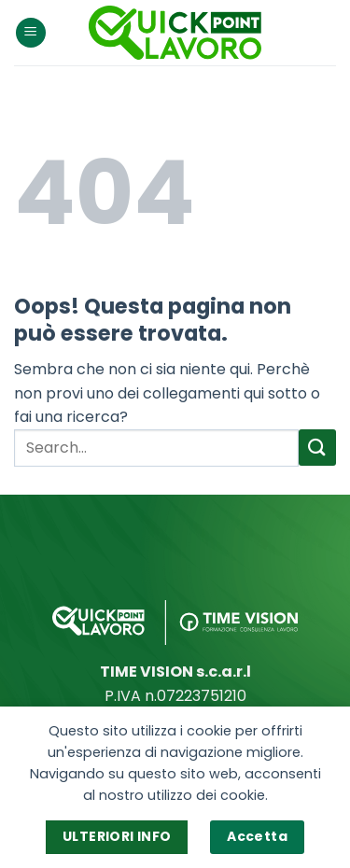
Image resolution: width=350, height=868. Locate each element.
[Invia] (317, 448)
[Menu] (31, 33)
